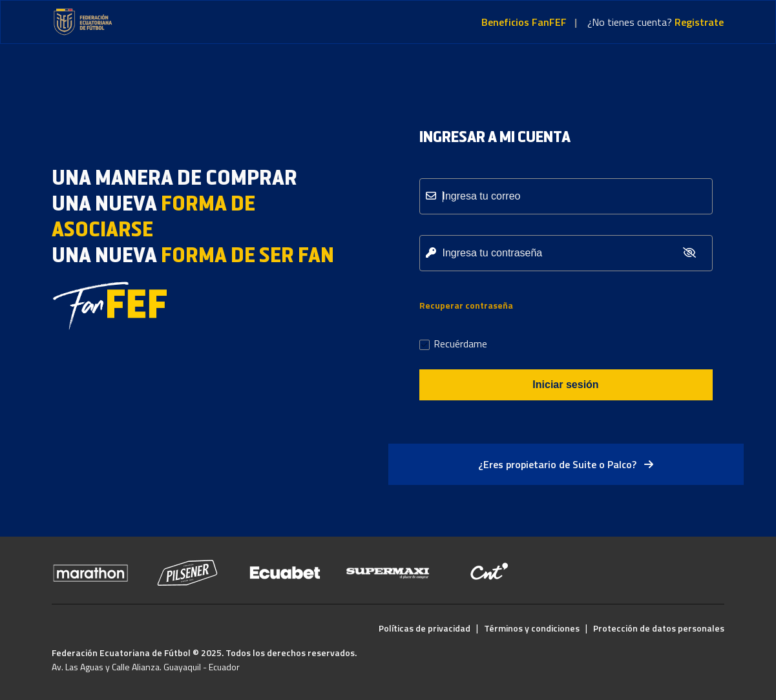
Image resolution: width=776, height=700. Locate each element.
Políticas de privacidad (425, 628)
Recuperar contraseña (466, 305)
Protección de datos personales (659, 628)
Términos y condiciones (532, 628)
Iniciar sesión (565, 385)
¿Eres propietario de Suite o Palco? (566, 464)
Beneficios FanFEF (524, 22)
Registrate (699, 22)
